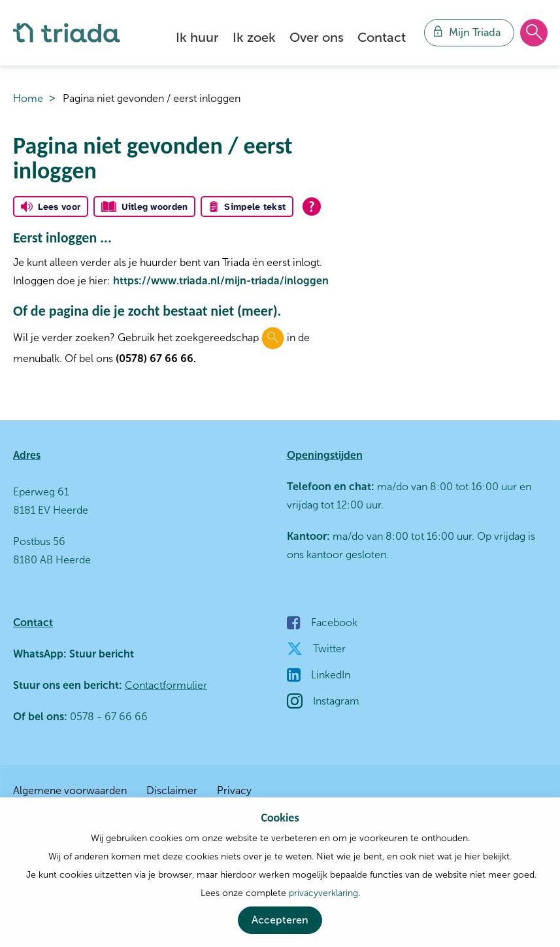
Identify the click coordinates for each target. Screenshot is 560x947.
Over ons (317, 37)
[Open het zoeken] (534, 33)
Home (28, 98)
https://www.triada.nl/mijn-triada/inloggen (221, 281)
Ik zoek (254, 37)
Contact (382, 37)
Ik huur (197, 37)
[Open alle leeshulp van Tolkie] (312, 207)
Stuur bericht (100, 654)
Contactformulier (166, 685)
